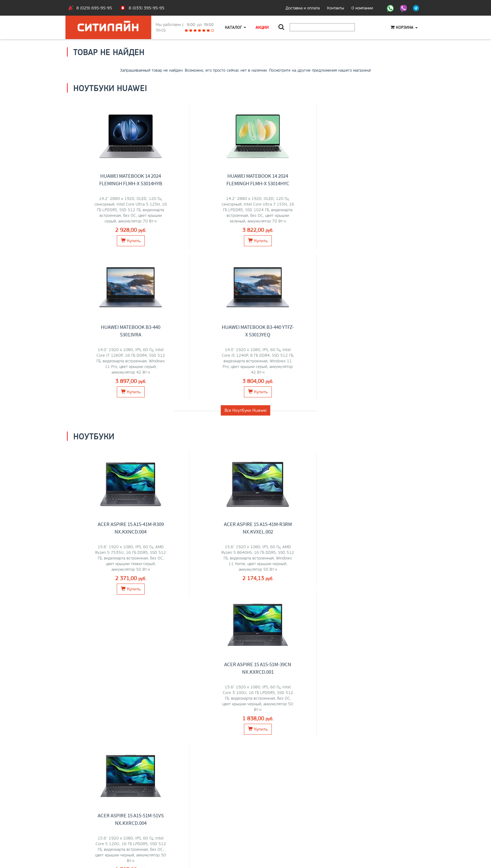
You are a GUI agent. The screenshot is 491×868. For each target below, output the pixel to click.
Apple (134, 596)
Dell (141, 603)
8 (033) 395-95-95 (147, 8)
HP (124, 596)
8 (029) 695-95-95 (94, 8)
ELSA (321, 596)
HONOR (117, 603)
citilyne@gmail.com (267, 828)
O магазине (82, 828)
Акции (262, 27)
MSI (107, 596)
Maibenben (99, 603)
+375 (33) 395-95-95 (271, 815)
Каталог (235, 27)
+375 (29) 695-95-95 (271, 821)
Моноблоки (200, 583)
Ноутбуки (108, 583)
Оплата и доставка (89, 815)
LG (258, 596)
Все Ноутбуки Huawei (246, 259)
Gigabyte (79, 603)
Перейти (108, 624)
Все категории (246, 651)
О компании (362, 8)
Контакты (336, 8)
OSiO (131, 603)
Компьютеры (383, 583)
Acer (116, 596)
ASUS (81, 596)
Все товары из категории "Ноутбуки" (246, 456)
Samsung (295, 596)
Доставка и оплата (303, 8)
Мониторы (291, 583)
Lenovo (95, 596)
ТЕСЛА (183, 596)
